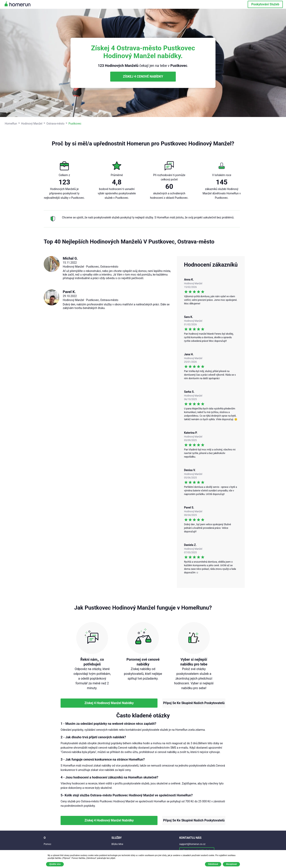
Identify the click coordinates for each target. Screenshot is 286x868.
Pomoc (47, 844)
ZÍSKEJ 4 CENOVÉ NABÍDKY (143, 76)
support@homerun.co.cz (192, 844)
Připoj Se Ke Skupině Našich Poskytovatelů (194, 703)
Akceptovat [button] (231, 864)
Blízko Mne (117, 844)
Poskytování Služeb (265, 4)
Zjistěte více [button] (55, 864)
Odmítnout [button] (213, 864)
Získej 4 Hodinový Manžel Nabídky (109, 703)
